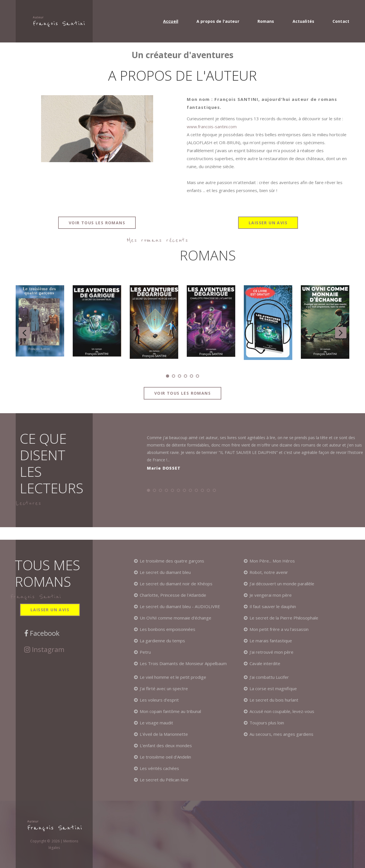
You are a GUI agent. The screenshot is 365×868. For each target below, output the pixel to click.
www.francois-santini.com (212, 127)
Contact (341, 22)
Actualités (303, 22)
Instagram (47, 649)
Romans (266, 22)
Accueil (171, 22)
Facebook (44, 633)
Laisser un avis (268, 223)
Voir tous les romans (97, 223)
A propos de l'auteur (218, 22)
